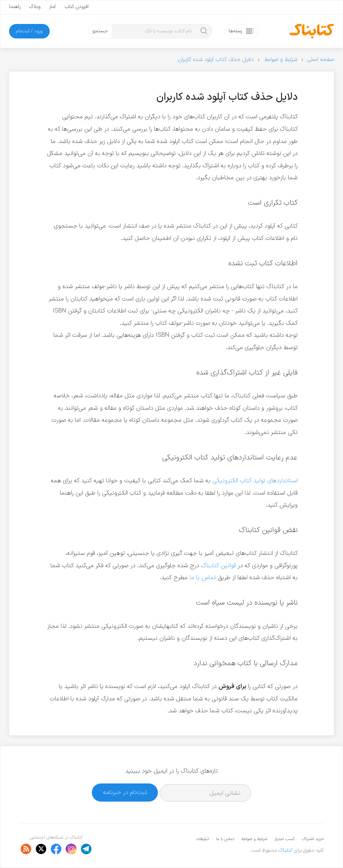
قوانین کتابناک (219, 566)
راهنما (15, 7)
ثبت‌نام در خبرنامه (125, 792)
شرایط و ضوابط (254, 839)
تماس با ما (203, 578)
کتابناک (285, 850)
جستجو (100, 31)
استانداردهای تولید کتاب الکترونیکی (255, 481)
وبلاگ (35, 7)
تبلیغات (203, 839)
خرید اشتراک (313, 839)
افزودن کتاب (77, 7)
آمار (52, 7)
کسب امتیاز (285, 839)
